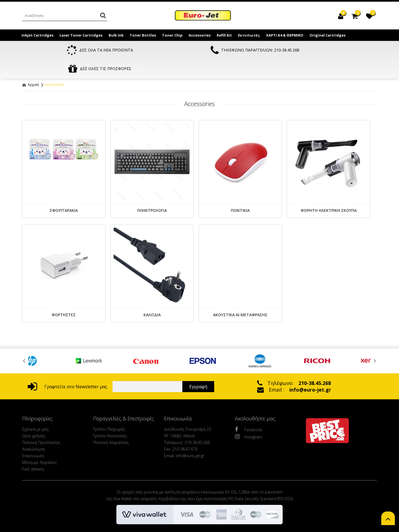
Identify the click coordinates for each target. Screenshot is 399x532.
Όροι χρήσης (34, 418)
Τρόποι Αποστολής (110, 418)
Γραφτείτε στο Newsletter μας (67, 369)
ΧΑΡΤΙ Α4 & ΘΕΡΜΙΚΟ (285, 35)
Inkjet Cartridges (38, 35)
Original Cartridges (328, 35)
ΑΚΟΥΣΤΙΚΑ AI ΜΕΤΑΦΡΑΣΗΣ (240, 297)
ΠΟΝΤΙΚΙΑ (240, 192)
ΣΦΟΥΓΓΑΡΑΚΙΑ (64, 192)
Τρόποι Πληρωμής (109, 411)
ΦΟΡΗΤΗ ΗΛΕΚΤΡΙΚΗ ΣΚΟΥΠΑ (329, 192)
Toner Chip (172, 35)
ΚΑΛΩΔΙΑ (152, 297)
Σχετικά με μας (35, 411)
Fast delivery (33, 451)
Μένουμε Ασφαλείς (39, 444)
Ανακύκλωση (34, 431)
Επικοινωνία (33, 438)
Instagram (249, 418)
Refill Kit (224, 35)
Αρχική (30, 67)
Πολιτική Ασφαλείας (111, 424)
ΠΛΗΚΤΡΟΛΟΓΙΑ (152, 192)
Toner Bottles (143, 35)
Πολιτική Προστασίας (41, 424)
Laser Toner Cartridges (81, 35)
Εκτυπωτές (249, 35)
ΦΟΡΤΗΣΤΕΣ (64, 297)
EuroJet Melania (203, 16)
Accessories (200, 35)
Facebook (249, 411)
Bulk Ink (116, 35)
